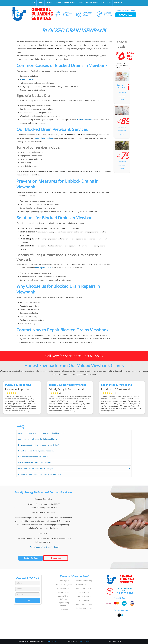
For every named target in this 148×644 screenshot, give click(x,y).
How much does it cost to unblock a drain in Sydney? (39, 445)
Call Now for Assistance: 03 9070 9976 (74, 356)
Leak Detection (64, 592)
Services (49, 3)
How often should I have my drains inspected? (36, 451)
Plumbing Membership (84, 608)
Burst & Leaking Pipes (64, 585)
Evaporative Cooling (84, 604)
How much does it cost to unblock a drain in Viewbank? (40, 474)
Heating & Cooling (84, 596)
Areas (81, 3)
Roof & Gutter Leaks (84, 589)
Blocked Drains (92, 3)
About (41, 3)
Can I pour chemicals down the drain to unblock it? (38, 439)
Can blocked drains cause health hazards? (35, 463)
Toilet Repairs (64, 581)
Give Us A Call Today (31, 558)
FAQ (102, 3)
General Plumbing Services (65, 3)
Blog (109, 3)
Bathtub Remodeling (84, 581)
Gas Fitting (64, 609)
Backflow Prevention (84, 585)
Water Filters (84, 592)
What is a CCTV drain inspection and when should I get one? (41, 433)
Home (33, 3)
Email (56, 547)
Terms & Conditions (84, 642)
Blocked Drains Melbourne (64, 597)
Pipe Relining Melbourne (64, 604)
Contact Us (118, 3)
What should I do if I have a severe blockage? (36, 468)
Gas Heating (84, 600)
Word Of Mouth (47, 547)
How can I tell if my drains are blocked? (33, 457)
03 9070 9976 (126, 15)
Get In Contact (56, 558)
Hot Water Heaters (64, 589)
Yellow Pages (35, 547)
